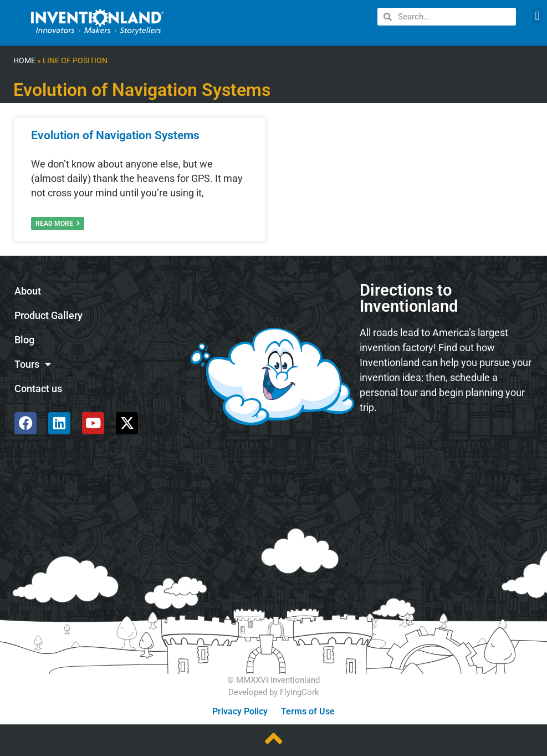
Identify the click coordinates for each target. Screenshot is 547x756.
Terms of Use (308, 711)
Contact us (38, 389)
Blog (24, 340)
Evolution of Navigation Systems (115, 135)
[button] (537, 16)
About (28, 291)
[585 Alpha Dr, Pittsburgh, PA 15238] (447, 453)
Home (24, 61)
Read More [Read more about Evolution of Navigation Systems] (58, 224)
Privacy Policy (240, 711)
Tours (33, 364)
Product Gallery (48, 316)
